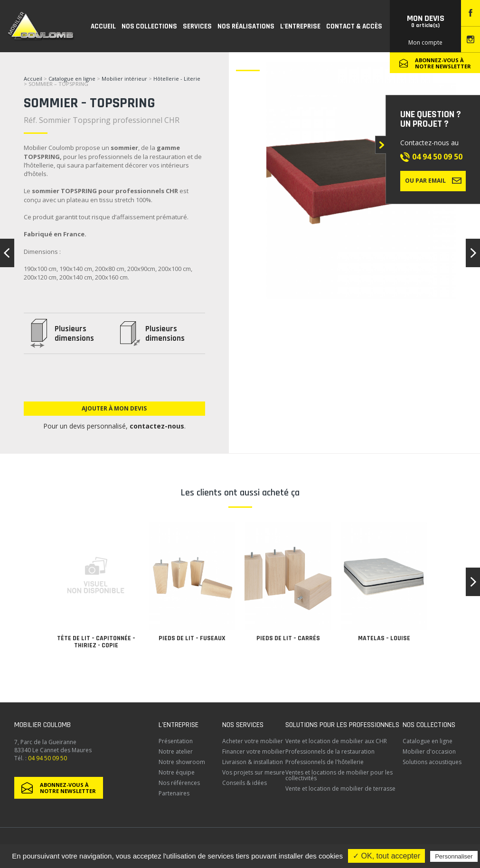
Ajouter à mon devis (114, 408)
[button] (473, 582)
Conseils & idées (245, 783)
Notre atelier (176, 751)
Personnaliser (454, 856)
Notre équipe (177, 772)
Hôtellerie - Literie (177, 79)
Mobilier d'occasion (429, 751)
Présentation (176, 741)
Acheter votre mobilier (253, 741)
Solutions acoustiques (432, 762)
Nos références (179, 783)
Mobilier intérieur (124, 79)
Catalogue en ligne (72, 79)
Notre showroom (182, 762)
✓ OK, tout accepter (386, 856)
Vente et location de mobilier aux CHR (336, 741)
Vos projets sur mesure (254, 772)
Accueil (33, 79)
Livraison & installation (253, 762)
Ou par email (433, 180)
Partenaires (174, 793)
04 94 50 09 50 (437, 157)
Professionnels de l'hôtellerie (325, 762)
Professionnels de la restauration (330, 751)
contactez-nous (157, 426)
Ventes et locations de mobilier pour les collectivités (339, 775)
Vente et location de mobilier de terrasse (340, 789)
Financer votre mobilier (254, 751)
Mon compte (425, 42)
